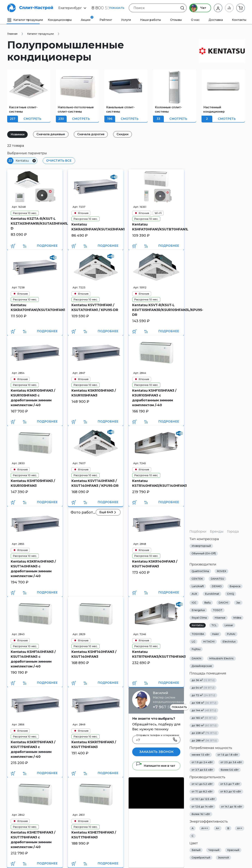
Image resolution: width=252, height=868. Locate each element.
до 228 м (204, 733)
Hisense (220, 618)
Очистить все (59, 161)
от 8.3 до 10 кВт (231, 792)
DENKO (217, 586)
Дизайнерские (202, 666)
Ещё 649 (108, 512)
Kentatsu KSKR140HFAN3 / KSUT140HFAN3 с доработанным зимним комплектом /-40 (33, 569)
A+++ (205, 828)
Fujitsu (196, 649)
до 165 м (204, 718)
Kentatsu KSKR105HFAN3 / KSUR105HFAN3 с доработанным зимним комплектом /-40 (33, 398)
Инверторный (201, 546)
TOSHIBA (198, 634)
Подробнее (47, 246)
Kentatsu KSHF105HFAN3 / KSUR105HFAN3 (33, 483)
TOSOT (218, 610)
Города (233, 532)
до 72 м (203, 695)
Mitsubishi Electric (221, 658)
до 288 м (204, 740)
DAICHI (223, 603)
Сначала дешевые (51, 134)
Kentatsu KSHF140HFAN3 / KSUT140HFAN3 (94, 654)
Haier (215, 634)
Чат (198, 8)
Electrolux (229, 642)
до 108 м (204, 703)
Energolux (198, 610)
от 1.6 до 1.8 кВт (228, 755)
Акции (87, 19)
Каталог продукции (25, 20)
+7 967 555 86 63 (169, 707)
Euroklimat (212, 594)
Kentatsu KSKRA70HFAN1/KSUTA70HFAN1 (35, 307)
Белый (196, 850)
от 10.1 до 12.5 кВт (203, 799)
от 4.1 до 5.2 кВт (202, 784)
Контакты (239, 20)
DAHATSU (217, 579)
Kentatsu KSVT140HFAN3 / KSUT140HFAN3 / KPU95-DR (95, 483)
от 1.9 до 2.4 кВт (202, 762)
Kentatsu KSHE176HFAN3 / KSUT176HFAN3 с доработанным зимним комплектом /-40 (33, 840)
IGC (194, 603)
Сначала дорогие (91, 134)
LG (193, 642)
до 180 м (204, 725)
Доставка (216, 20)
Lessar (229, 625)
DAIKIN (196, 658)
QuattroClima (200, 571)
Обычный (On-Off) (204, 553)
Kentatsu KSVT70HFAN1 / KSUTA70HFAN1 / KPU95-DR (95, 307)
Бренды (217, 532)
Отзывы (176, 20)
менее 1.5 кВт (201, 755)
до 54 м (203, 688)
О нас (195, 20)
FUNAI (231, 634)
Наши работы (151, 20)
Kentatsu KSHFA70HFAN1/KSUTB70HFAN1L (156, 227)
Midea (237, 618)
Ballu (207, 603)
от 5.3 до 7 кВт (230, 784)
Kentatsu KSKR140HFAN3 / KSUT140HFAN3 (155, 564)
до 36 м (203, 680)
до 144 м (204, 710)
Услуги (126, 20)
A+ (218, 828)
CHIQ (231, 594)
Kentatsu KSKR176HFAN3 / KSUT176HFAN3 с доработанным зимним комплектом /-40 (33, 749)
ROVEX (221, 571)
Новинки (18, 134)
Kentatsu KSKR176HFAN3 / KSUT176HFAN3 (94, 745)
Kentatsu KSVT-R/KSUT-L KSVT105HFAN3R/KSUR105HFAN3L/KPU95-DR (156, 310)
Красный (233, 850)
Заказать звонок (156, 752)
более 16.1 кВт (201, 814)
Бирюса (235, 586)
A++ (240, 828)
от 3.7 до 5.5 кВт (202, 770)
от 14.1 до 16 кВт (232, 807)
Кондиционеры (60, 20)
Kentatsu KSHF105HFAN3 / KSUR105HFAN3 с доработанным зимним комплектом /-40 (154, 398)
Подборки (198, 532)
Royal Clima (199, 618)
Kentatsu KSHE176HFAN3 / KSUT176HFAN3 (94, 835)
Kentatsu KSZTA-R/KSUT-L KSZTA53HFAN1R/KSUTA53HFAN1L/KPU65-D (35, 224)
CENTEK (197, 579)
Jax (238, 603)
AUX (194, 594)
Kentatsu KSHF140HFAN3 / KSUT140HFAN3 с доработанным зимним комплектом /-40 (33, 659)
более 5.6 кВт (230, 770)
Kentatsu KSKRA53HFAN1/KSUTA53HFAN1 (96, 227)
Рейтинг (106, 20)
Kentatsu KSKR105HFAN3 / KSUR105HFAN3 (94, 393)
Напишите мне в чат (156, 766)
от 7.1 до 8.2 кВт (202, 792)
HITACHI (209, 642)
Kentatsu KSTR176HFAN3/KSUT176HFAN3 (156, 654)
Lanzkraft (198, 586)
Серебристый (201, 858)
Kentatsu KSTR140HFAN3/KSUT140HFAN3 (156, 483)
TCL (214, 625)
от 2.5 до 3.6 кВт (231, 762)
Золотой (223, 858)
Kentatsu (198, 625)
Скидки (123, 134)
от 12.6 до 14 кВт (202, 807)
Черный (214, 850)
